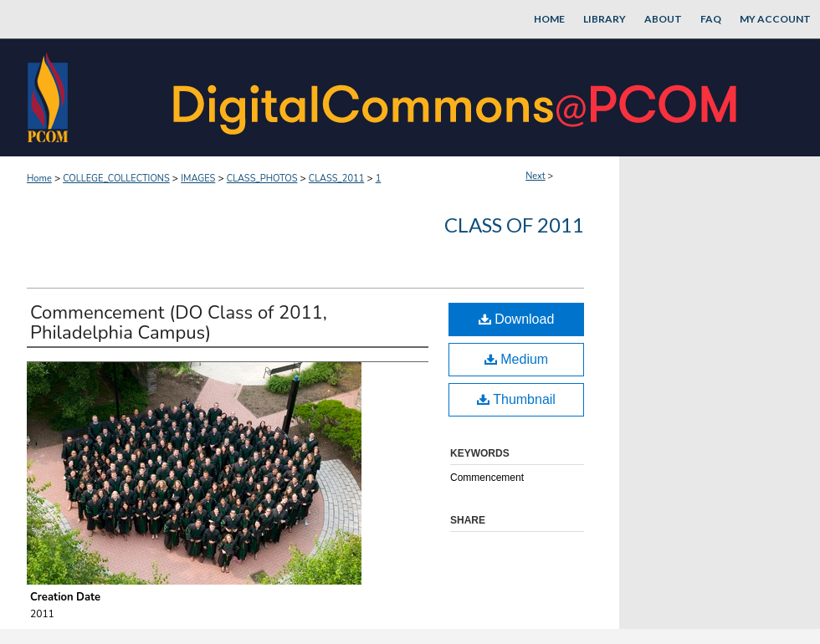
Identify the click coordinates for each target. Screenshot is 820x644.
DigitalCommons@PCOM (457, 97)
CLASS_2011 (336, 179)
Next (536, 176)
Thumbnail (516, 399)
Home (39, 179)
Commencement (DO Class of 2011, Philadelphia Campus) (179, 323)
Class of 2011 (514, 225)
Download (517, 319)
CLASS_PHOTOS (262, 179)
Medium (516, 359)
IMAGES (198, 179)
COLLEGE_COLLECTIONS (116, 179)
